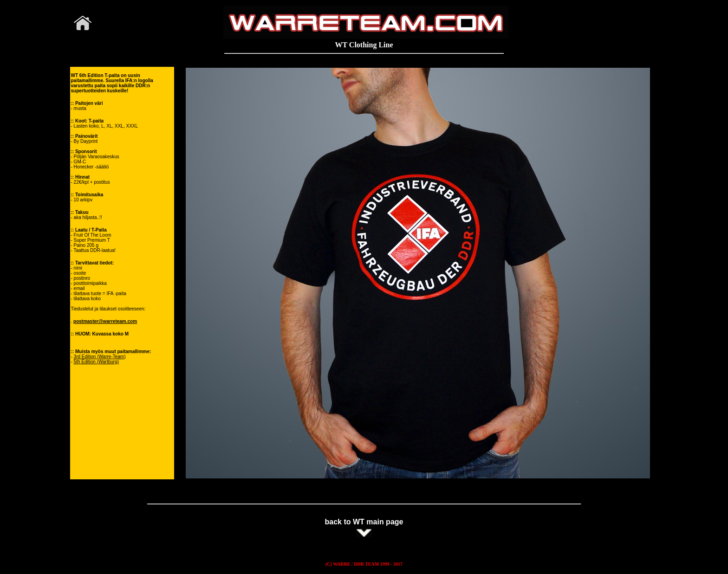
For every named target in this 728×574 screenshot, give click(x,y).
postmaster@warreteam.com (105, 321)
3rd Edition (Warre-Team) (100, 357)
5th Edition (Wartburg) (96, 362)
